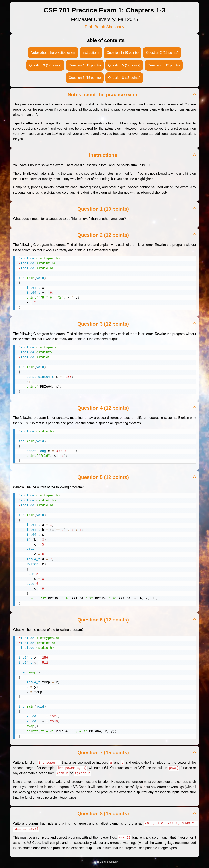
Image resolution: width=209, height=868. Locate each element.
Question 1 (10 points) (123, 53)
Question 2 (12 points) (162, 53)
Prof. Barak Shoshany (105, 27)
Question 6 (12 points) (164, 65)
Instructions (91, 53)
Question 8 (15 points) (124, 78)
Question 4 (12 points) (85, 65)
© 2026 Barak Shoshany (104, 861)
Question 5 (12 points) (124, 65)
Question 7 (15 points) (85, 78)
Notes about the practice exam (53, 53)
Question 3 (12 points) (45, 65)
